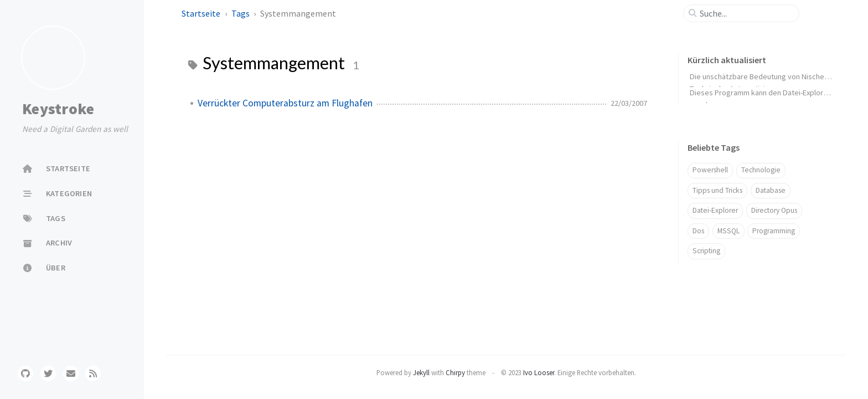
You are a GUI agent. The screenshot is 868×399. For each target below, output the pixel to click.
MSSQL (728, 231)
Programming (774, 231)
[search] (746, 13)
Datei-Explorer (715, 210)
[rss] (93, 374)
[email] (71, 374)
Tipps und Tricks (717, 190)
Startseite (202, 13)
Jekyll (421, 372)
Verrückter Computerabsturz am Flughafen (285, 103)
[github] (25, 374)
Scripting (706, 251)
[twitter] (48, 374)
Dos (698, 231)
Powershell (710, 170)
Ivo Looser (539, 372)
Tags (241, 13)
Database (771, 190)
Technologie (761, 170)
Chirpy (455, 372)
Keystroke (58, 109)
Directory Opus (774, 210)
